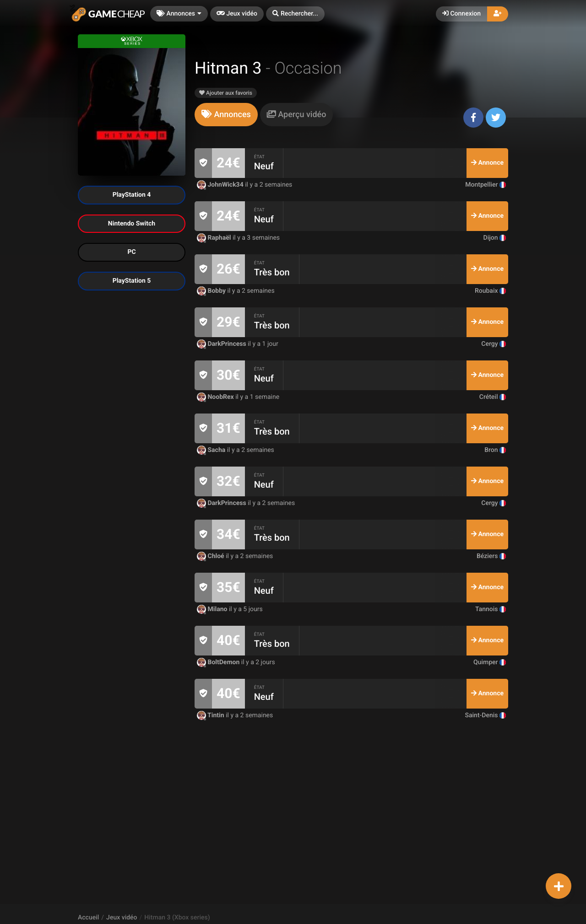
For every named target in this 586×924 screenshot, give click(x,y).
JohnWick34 (221, 185)
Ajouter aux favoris (226, 93)
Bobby (212, 291)
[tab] (226, 115)
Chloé (211, 556)
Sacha (212, 450)
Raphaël (215, 238)
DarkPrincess (222, 344)
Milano (213, 609)
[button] (295, 14)
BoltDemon (219, 662)
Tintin (211, 715)
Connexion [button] (461, 14)
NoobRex (216, 397)
